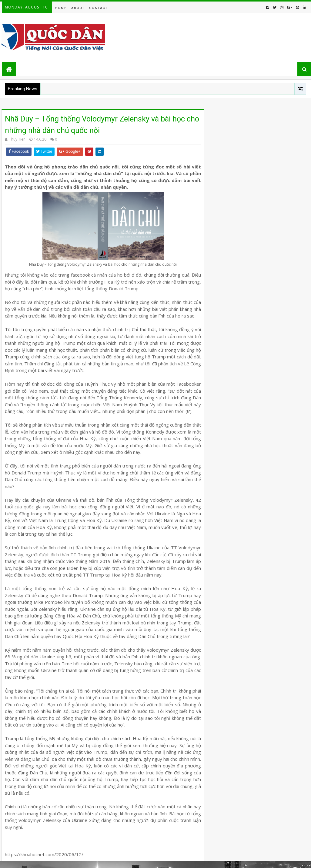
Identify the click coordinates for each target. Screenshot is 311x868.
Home (61, 8)
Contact (98, 8)
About (78, 8)
